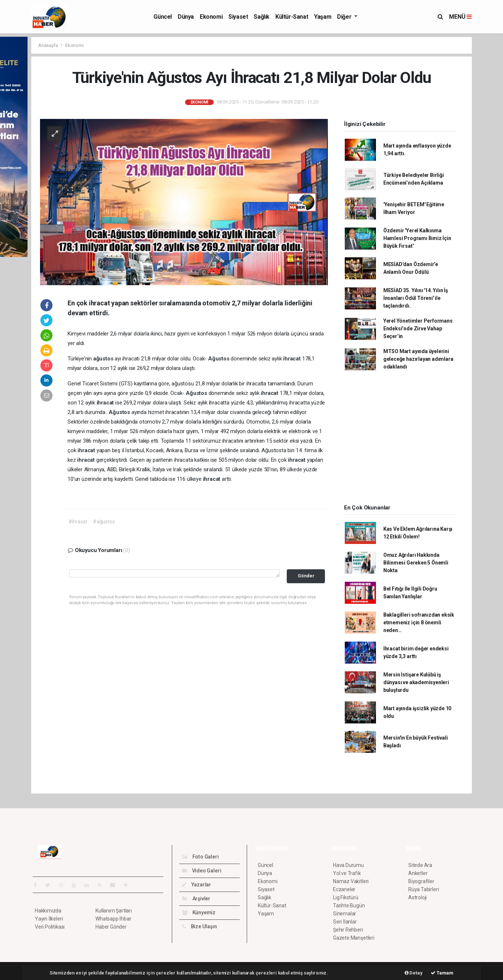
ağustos (104, 359)
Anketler (418, 873)
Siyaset (238, 17)
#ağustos (104, 522)
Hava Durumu (348, 865)
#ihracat (78, 522)
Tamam (442, 973)
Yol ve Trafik (347, 873)
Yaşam (323, 17)
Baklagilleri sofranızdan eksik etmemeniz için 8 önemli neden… (419, 623)
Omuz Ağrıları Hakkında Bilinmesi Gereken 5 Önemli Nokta (416, 563)
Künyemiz (199, 912)
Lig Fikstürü (346, 897)
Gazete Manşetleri (354, 938)
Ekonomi (211, 17)
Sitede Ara (420, 865)
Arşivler (196, 899)
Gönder (306, 576)
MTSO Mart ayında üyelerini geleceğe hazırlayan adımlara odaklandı (418, 359)
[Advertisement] (400, 440)
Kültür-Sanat (292, 17)
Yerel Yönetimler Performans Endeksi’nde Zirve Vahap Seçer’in (418, 329)
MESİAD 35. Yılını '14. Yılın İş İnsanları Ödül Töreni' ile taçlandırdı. (416, 298)
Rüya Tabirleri (424, 889)
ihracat (292, 359)
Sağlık (262, 17)
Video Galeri (202, 871)
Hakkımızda (48, 911)
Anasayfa (48, 45)
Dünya (186, 17)
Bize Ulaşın (200, 926)
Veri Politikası (50, 927)
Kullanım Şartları (114, 911)
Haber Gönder (111, 927)
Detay (414, 973)
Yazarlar (197, 885)
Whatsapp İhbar (113, 919)
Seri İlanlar (345, 922)
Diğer (345, 17)
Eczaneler (344, 889)
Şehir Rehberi (348, 930)
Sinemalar (345, 914)
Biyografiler (421, 881)
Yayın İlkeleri (49, 919)
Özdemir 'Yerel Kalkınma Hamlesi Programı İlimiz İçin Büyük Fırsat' (417, 238)
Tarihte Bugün (349, 905)
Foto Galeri (200, 857)
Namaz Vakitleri (351, 881)
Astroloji (417, 897)
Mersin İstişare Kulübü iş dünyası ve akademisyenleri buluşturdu (416, 682)
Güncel (163, 17)
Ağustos (219, 359)
